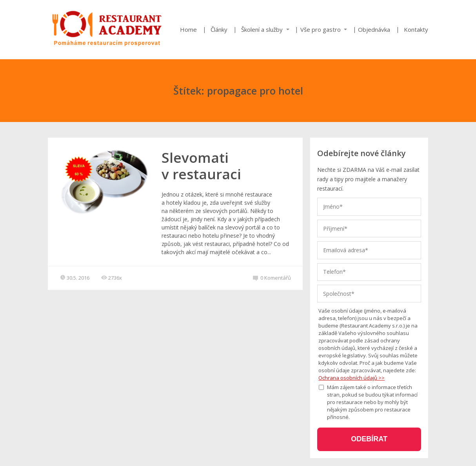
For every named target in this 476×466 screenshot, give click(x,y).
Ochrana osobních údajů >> (352, 378)
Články (219, 29)
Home (188, 29)
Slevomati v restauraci (201, 166)
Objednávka (374, 29)
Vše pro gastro (321, 29)
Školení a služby (262, 29)
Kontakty (416, 29)
